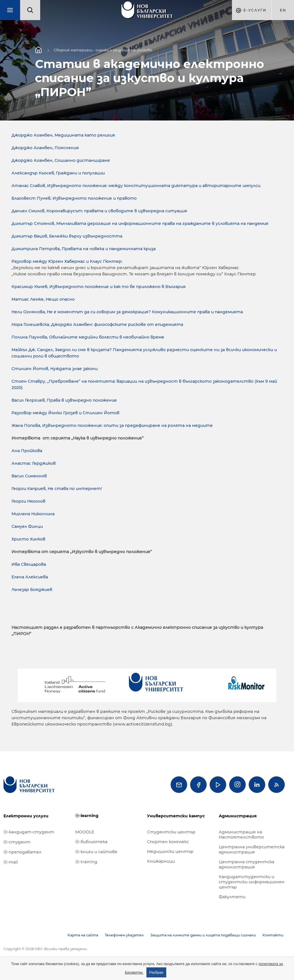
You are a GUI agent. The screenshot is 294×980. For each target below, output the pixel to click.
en (283, 10)
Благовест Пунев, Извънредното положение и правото (74, 198)
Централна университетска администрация (252, 849)
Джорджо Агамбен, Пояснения (45, 148)
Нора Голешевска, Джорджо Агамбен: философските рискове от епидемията (97, 324)
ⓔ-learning (87, 816)
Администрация (238, 816)
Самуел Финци (27, 526)
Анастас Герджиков (34, 463)
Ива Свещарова (29, 564)
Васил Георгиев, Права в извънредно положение (64, 400)
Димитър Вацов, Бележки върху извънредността (67, 236)
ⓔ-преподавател (22, 852)
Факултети (232, 897)
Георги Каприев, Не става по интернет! (57, 489)
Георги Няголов (28, 501)
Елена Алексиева (30, 577)
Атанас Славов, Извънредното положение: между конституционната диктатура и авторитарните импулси (136, 186)
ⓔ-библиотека (91, 842)
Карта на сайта (83, 935)
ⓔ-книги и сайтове (96, 852)
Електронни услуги (26, 816)
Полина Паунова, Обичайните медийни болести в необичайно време (88, 337)
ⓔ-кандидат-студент (29, 832)
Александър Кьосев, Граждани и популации (58, 173)
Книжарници (161, 861)
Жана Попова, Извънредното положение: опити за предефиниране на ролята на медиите (112, 425)
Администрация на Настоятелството (241, 835)
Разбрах (156, 972)
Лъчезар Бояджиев (32, 590)
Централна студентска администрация (246, 864)
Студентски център (171, 832)
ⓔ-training (86, 862)
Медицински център (170, 851)
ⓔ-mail (11, 862)
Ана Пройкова (27, 451)
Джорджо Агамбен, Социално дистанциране (61, 160)
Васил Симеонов (29, 476)
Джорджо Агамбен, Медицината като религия (63, 135)
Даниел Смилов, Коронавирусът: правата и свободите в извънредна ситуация (99, 211)
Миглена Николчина (33, 514)
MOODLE (85, 832)
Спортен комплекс (168, 842)
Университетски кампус (176, 816)
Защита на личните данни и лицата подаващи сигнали (203, 935)
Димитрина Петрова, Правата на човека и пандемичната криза (84, 249)
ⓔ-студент (17, 842)
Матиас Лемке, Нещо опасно (43, 299)
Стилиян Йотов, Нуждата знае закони (55, 369)
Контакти (273, 935)
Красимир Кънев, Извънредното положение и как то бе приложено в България (99, 287)
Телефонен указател (124, 935)
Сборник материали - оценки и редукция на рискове (103, 50)
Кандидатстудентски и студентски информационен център (252, 882)
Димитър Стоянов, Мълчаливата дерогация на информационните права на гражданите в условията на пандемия (140, 223)
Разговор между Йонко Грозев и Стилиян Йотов (65, 413)
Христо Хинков (28, 539)
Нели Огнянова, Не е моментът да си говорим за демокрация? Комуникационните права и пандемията (127, 312)
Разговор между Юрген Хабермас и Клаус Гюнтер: (67, 261)
